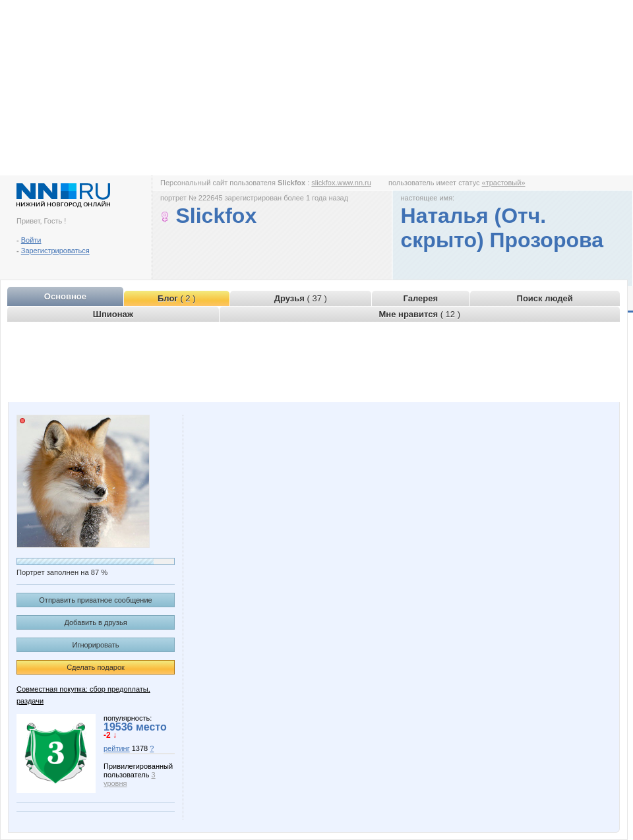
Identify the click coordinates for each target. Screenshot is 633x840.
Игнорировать (96, 645)
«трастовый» (504, 183)
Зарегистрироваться (55, 251)
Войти (31, 240)
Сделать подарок (96, 667)
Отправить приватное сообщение (95, 600)
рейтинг (117, 748)
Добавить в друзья (95, 622)
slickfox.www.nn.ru (341, 183)
